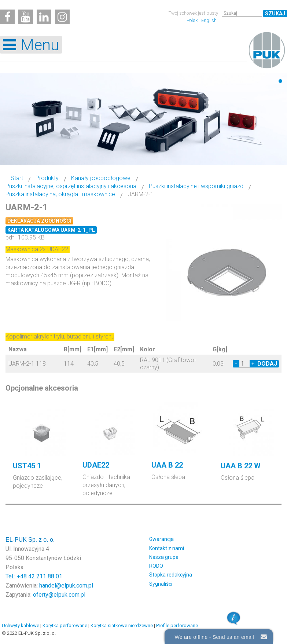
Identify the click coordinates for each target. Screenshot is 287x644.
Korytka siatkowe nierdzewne (122, 625)
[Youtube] (26, 17)
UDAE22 (96, 465)
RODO (156, 566)
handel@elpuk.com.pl (66, 586)
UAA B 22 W (241, 466)
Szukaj (275, 14)
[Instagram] (62, 17)
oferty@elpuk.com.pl (59, 595)
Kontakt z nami (167, 548)
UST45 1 (27, 466)
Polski (193, 20)
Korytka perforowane (65, 625)
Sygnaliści (161, 584)
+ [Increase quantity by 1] (253, 364)
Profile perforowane (177, 625)
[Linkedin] (44, 17)
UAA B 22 (167, 465)
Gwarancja (161, 539)
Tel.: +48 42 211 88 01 (34, 576)
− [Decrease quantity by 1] (236, 364)
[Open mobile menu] (31, 45)
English (209, 20)
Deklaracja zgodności (39, 221)
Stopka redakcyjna (171, 575)
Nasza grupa (164, 557)
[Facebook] (7, 17)
